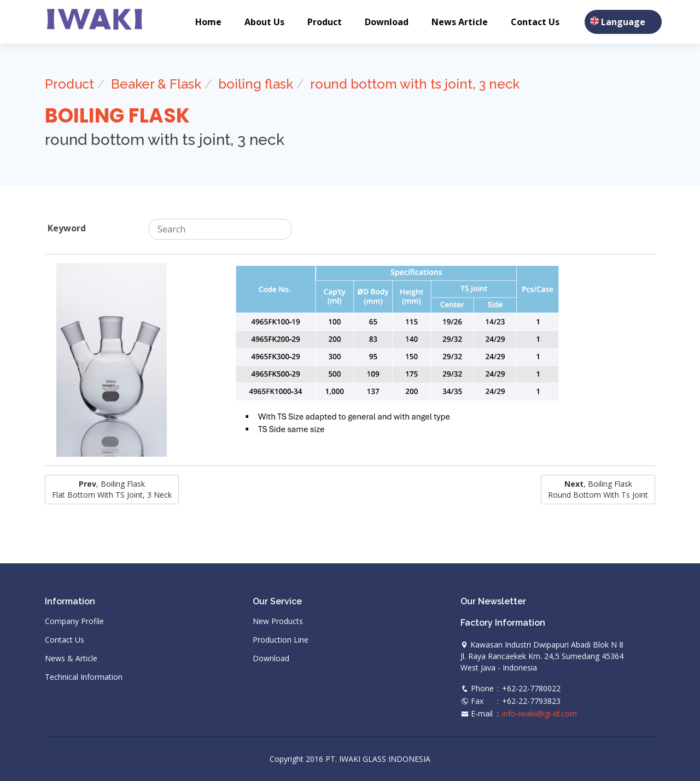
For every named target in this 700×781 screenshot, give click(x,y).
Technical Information (84, 677)
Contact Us (535, 22)
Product (325, 22)
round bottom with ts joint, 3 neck (415, 84)
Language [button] (623, 22)
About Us (264, 22)
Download (387, 22)
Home (208, 22)
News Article (460, 22)
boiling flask (256, 84)
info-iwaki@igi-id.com (539, 713)
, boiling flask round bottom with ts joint (598, 489)
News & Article (71, 658)
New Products (278, 621)
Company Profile (74, 621)
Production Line (281, 640)
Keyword (67, 228)
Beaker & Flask (156, 84)
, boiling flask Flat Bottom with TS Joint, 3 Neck (112, 489)
